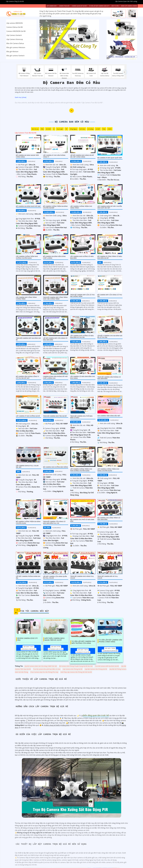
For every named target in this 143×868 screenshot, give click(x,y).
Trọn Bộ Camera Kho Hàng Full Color (82, 577)
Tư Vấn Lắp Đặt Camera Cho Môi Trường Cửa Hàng (83, 642)
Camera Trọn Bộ (64, 6)
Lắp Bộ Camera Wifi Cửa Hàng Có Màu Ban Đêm (55, 339)
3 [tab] (74, 57)
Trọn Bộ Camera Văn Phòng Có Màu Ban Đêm (109, 378)
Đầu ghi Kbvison (12, 52)
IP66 (42, 129)
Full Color (82, 129)
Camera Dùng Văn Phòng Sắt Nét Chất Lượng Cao (55, 377)
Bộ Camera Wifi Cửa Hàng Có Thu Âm (110, 296)
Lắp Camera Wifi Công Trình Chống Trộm (26, 298)
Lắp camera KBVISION (15, 23)
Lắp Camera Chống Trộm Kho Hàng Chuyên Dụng (108, 470)
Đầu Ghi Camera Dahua (15, 43)
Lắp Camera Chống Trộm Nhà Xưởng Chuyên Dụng (27, 257)
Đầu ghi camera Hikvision (16, 47)
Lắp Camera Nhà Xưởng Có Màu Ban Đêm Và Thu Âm (82, 336)
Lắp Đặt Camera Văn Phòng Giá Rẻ (96, 669)
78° (66, 129)
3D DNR (48, 129)
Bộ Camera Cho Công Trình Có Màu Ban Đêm (109, 519)
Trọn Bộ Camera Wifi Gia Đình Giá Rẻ (28, 339)
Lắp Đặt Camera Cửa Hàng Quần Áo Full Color (55, 577)
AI (54, 129)
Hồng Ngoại (73, 129)
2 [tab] (71, 57)
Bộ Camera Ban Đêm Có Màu (72, 122)
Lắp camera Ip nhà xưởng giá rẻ (28, 416)
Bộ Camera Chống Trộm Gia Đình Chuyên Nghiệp (55, 207)
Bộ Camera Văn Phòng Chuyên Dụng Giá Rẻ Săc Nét (76, 666)
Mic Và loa (35, 129)
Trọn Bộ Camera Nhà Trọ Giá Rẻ (55, 416)
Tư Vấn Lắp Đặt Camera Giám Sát (99, 6)
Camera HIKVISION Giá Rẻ (16, 31)
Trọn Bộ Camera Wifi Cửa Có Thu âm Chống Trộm (82, 296)
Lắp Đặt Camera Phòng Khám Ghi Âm (28, 577)
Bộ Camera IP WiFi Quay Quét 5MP (110, 158)
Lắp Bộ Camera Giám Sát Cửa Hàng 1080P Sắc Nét (41, 666)
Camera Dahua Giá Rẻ (15, 27)
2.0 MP (98, 129)
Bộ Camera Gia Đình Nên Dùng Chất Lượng (54, 257)
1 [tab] (69, 57)
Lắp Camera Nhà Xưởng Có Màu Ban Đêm (82, 257)
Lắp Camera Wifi (51, 6)
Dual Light (60, 129)
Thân (104, 129)
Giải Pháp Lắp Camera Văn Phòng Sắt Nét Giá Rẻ (76, 672)
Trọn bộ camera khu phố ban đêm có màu (81, 417)
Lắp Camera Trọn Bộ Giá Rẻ (26, 133)
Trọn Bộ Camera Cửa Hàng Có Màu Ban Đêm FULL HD (54, 522)
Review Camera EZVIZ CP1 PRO (28, 639)
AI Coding (90, 129)
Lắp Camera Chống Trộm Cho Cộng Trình (81, 207)
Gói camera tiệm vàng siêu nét (109, 416)
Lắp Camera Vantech (14, 35)
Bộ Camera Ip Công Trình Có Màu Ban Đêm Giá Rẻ (110, 257)
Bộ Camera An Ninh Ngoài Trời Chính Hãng (27, 156)
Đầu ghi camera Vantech (15, 56)
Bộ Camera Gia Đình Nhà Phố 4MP (28, 206)
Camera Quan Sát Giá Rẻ (79, 6)
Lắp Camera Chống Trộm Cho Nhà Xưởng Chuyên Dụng (81, 470)
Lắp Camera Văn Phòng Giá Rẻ (73, 669)
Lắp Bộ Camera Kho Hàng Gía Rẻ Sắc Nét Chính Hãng (82, 156)
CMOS (110, 129)
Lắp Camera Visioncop (15, 39)
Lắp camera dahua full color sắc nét (27, 466)
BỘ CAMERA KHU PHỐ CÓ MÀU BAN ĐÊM (82, 520)
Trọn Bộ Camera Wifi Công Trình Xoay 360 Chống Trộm (55, 298)
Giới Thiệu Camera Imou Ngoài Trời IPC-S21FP (55, 639)
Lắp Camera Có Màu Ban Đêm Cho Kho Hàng (83, 377)
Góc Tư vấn (115, 6)
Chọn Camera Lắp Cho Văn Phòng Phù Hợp (44, 672)
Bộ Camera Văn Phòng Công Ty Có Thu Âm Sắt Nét (27, 377)
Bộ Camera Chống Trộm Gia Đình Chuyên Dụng (28, 522)
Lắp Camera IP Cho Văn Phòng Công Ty (54, 156)
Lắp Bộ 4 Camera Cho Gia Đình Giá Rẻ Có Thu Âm (110, 336)
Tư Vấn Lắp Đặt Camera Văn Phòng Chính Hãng (110, 641)
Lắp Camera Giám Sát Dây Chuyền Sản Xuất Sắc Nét (110, 207)
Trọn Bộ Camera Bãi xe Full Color (108, 577)
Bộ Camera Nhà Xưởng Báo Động (56, 467)
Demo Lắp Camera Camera (129, 6)
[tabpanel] (72, 39)
